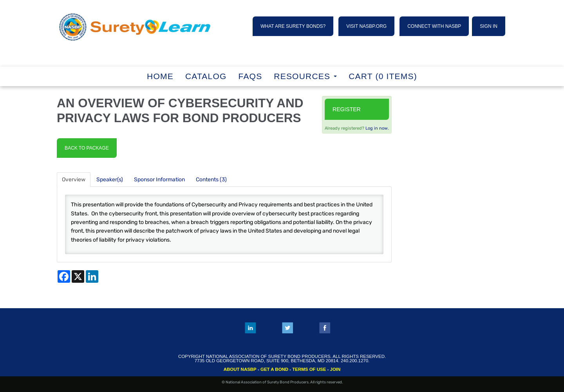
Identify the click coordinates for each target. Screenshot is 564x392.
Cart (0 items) (383, 76)
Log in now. (377, 128)
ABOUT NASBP (240, 369)
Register (347, 109)
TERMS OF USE (309, 369)
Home (160, 76)
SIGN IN (489, 26)
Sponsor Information (159, 180)
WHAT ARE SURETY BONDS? (293, 26)
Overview (74, 180)
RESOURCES (305, 76)
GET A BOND (274, 369)
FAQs (250, 76)
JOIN (335, 369)
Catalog (206, 76)
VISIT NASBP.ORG (366, 26)
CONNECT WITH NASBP (434, 26)
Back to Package (87, 148)
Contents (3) (211, 180)
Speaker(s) (110, 180)
